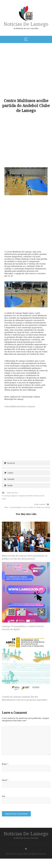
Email (5, 771)
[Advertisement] (26, 70)
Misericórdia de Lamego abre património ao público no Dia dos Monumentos (25, 549)
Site (4, 788)
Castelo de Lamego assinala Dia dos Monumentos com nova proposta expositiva (25, 690)
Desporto (31, 406)
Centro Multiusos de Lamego (16, 406)
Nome (5, 755)
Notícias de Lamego (26, 24)
